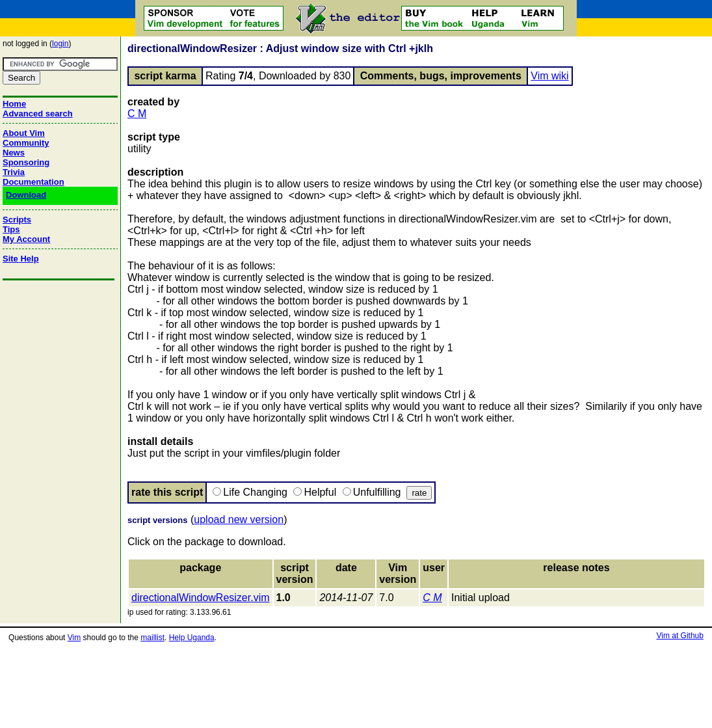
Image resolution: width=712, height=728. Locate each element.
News (14, 153)
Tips (11, 229)
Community (26, 143)
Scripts (17, 220)
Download (26, 195)
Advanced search (38, 114)
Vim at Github (679, 636)
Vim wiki (549, 76)
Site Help (21, 259)
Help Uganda (192, 638)
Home (14, 104)
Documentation (33, 182)
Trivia (14, 172)
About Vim (24, 133)
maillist (152, 638)
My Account (26, 239)
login (60, 44)
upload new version (239, 519)
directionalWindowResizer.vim (201, 598)
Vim (74, 638)
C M (137, 114)
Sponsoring (26, 162)
